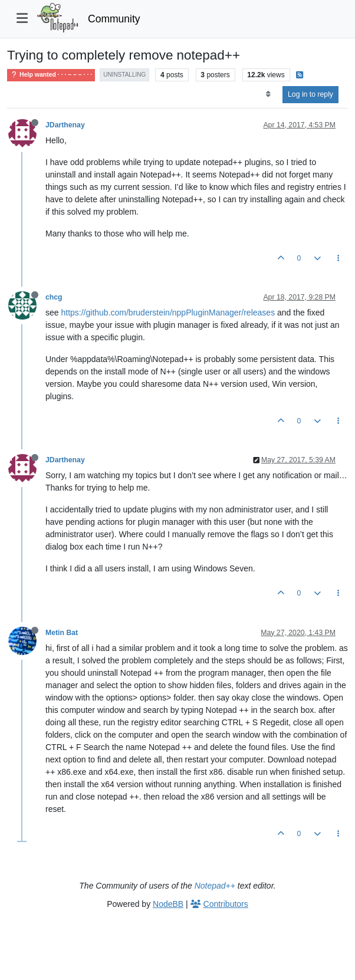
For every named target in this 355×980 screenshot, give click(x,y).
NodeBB (168, 904)
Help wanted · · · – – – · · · (51, 75)
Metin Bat (62, 633)
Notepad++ (215, 886)
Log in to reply (310, 94)
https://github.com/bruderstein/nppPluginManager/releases (168, 313)
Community (114, 19)
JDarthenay (65, 125)
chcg (54, 297)
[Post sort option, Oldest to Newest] (268, 94)
